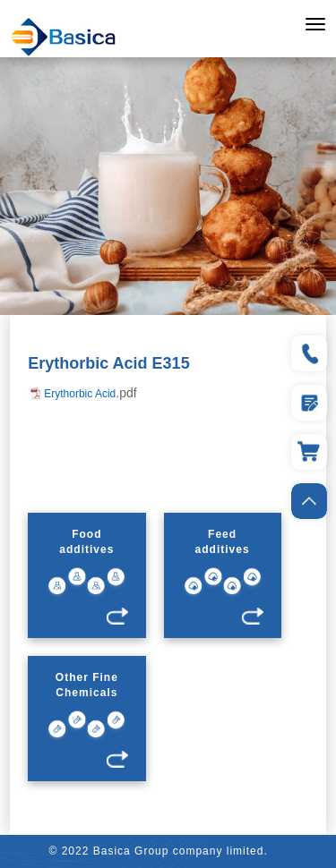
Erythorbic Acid (80, 394)
